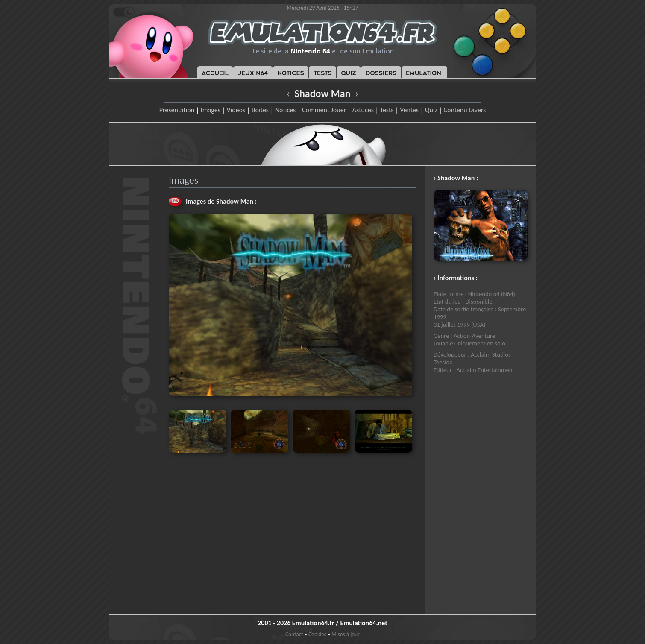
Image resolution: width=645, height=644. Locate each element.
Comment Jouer (324, 110)
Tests (387, 110)
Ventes (409, 110)
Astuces (363, 110)
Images (211, 110)
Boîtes (260, 110)
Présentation (177, 110)
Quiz (431, 110)
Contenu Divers (465, 110)
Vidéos (236, 110)
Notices (286, 110)
